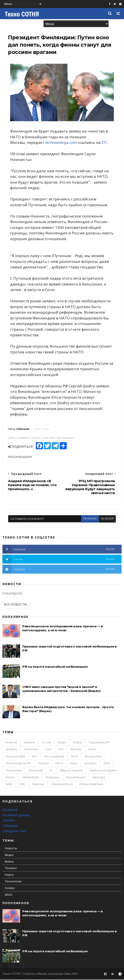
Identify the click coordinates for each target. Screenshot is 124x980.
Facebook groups (16, 816)
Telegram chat (14, 831)
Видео (62, 743)
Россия (46, 743)
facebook (90, 519)
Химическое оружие (103, 771)
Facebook (10, 810)
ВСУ (35, 757)
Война (77, 743)
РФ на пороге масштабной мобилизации (55, 667)
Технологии (14, 771)
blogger (107, 519)
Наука (74, 764)
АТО (61, 750)
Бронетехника (76, 778)
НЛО (22, 785)
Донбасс (11, 750)
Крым (92, 750)
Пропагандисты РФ (18, 764)
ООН (107, 764)
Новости (11, 743)
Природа (38, 785)
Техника (43, 764)
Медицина (53, 778)
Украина (29, 743)
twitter (59, 560)
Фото (74, 757)
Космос (11, 778)
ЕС (51, 771)
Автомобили (31, 778)
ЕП (104, 143)
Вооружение (93, 757)
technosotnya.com (61, 143)
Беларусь (91, 764)
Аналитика (31, 750)
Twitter (9, 821)
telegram (59, 570)
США (48, 750)
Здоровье (99, 778)
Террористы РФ (99, 743)
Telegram (10, 826)
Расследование (54, 757)
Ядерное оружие (71, 771)
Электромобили (62, 785)
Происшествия (15, 757)
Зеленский (36, 771)
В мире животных (91, 785)
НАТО (59, 764)
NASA (9, 785)
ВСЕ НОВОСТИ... (16, 605)
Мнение (76, 750)
